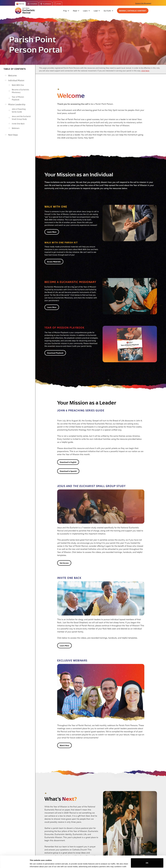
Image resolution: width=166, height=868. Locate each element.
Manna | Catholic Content (133, 11)
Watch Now (64, 745)
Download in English (68, 462)
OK (147, 850)
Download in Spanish (68, 471)
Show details (35, 863)
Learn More (52, 307)
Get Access (64, 563)
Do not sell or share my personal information (147, 861)
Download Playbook (55, 353)
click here (145, 71)
